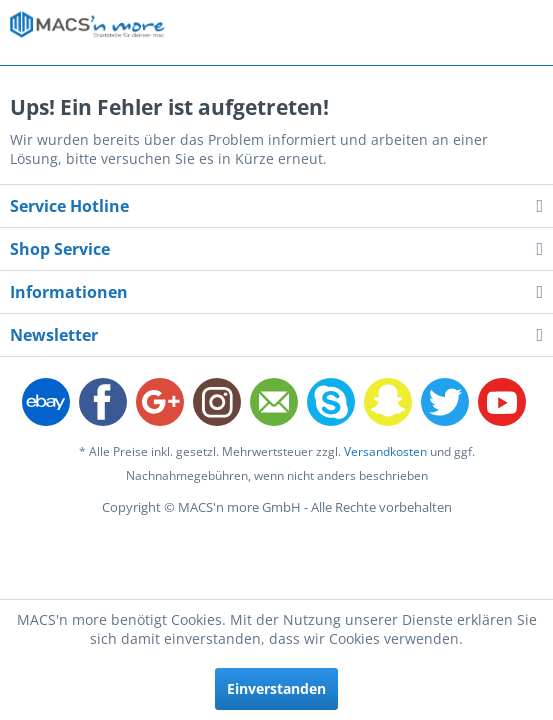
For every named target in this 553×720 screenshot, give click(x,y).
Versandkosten (385, 451)
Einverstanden (276, 688)
